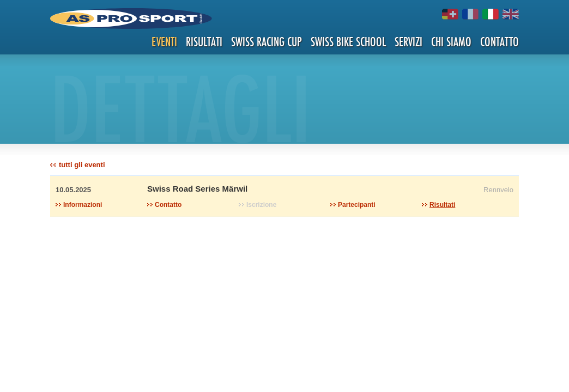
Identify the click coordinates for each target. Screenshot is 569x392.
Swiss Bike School (348, 42)
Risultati (204, 42)
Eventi (164, 42)
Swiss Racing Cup (267, 42)
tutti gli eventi (82, 165)
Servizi (408, 42)
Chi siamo (451, 42)
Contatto (500, 42)
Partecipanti (357, 205)
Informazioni (83, 205)
